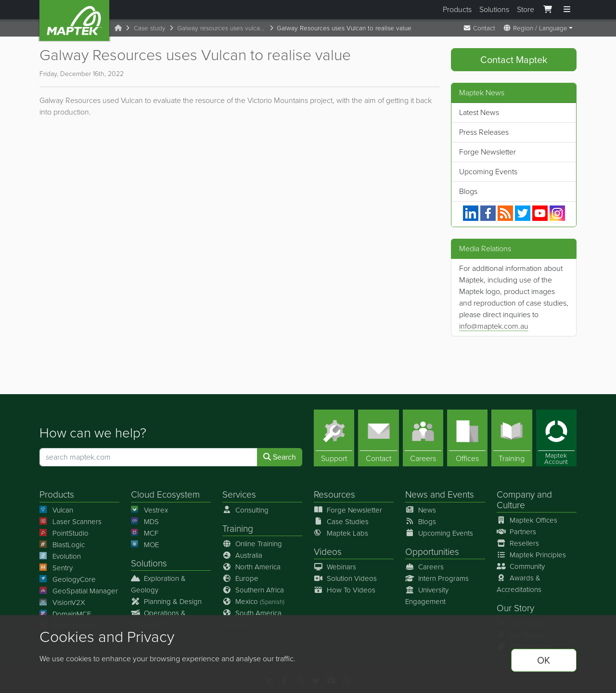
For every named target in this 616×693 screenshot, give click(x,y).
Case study (150, 28)
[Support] (334, 438)
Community (521, 566)
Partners (516, 532)
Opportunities (432, 552)
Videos (328, 552)
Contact (479, 28)
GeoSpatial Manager (79, 591)
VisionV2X (62, 603)
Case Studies (341, 522)
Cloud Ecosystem (165, 495)
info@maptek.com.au (494, 326)
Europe (240, 578)
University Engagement (427, 596)
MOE (145, 545)
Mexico (253, 602)
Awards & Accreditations (519, 584)
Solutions (494, 9)
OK (544, 660)
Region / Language (535, 28)
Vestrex (149, 510)
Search (280, 457)
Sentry (56, 568)
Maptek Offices (527, 520)
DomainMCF (65, 614)
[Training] (512, 438)
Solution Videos (345, 578)
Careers (424, 567)
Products (457, 9)
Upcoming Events (488, 172)
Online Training (252, 544)
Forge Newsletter (488, 152)
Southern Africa (253, 590)
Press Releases (484, 132)
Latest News (479, 112)
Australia (242, 555)
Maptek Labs (341, 533)
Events (461, 495)
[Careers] (423, 438)
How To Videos (345, 590)
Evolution (60, 556)
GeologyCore (68, 579)
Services (239, 495)
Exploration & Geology (158, 584)
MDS (145, 522)
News (417, 495)
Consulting (245, 510)
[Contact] (378, 438)
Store (526, 9)
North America (251, 567)
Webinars (335, 567)
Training (238, 529)
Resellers (518, 543)
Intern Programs (437, 578)
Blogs (468, 191)
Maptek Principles (531, 555)
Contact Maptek (514, 60)
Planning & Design (166, 602)
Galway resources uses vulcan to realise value (223, 28)
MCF (145, 533)
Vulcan (56, 510)
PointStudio (64, 533)
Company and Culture (524, 500)
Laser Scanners (71, 522)
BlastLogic (62, 545)
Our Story (515, 608)
